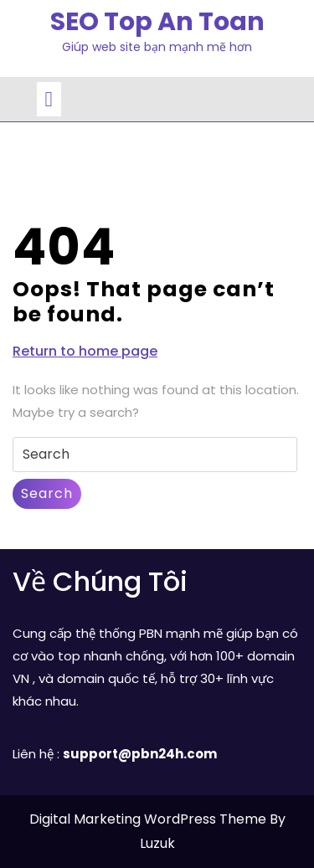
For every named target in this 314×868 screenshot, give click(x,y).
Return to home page (85, 352)
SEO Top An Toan (157, 22)
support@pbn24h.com (140, 754)
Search (47, 493)
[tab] (49, 99)
